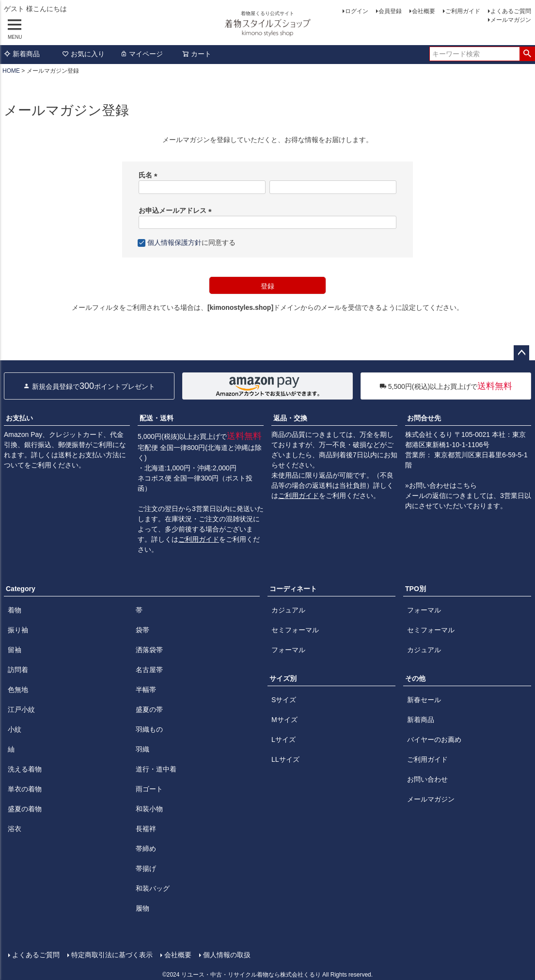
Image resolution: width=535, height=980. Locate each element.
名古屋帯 (149, 670)
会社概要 (424, 11)
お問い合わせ (427, 779)
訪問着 (18, 670)
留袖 (15, 650)
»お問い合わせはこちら (441, 485)
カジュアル (288, 610)
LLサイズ (285, 759)
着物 (15, 610)
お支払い (19, 418)
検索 (527, 54)
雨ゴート (149, 789)
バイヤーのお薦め (434, 739)
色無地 (18, 690)
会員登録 (390, 11)
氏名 (150, 175)
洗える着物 (25, 769)
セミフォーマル (295, 630)
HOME (11, 71)
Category (21, 589)
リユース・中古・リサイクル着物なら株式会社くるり (251, 974)
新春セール (424, 700)
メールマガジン (511, 20)
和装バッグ (153, 888)
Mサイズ (284, 720)
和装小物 (149, 809)
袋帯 (142, 630)
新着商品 (22, 54)
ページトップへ (521, 353)
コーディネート (293, 589)
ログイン (357, 11)
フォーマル (288, 650)
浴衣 (15, 829)
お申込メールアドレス (177, 210)
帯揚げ (146, 868)
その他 (415, 678)
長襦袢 (146, 829)
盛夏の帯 (149, 709)
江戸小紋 (21, 709)
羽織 (142, 749)
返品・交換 (290, 418)
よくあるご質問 (511, 11)
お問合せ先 (424, 418)
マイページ (142, 54)
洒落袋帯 (149, 650)
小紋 (15, 729)
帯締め (146, 849)
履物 (142, 908)
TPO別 (416, 589)
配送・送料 (157, 418)
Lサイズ (283, 739)
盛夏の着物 (25, 809)
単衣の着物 (25, 789)
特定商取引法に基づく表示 (111, 954)
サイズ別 (283, 678)
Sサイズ (284, 700)
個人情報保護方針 (174, 242)
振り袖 (18, 630)
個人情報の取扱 (226, 954)
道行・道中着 (156, 769)
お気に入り (83, 54)
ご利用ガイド (463, 11)
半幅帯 (146, 690)
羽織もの (149, 729)
